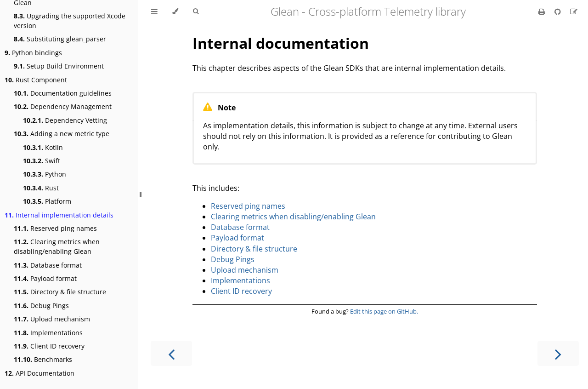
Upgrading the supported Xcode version (70, 21)
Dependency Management (63, 106)
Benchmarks (43, 359)
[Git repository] (559, 11)
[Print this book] (543, 11)
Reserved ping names (55, 228)
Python (45, 174)
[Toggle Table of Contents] (154, 11)
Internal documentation (281, 43)
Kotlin (43, 147)
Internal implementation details (59, 215)
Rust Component (36, 80)
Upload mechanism (52, 319)
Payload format (45, 278)
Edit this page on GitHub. (384, 311)
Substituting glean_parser (60, 39)
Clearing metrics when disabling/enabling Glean (57, 246)
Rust (41, 188)
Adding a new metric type (62, 134)
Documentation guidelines (63, 93)
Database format (48, 265)
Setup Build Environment (59, 66)
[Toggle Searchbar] (196, 11)
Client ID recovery (49, 346)
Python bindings (33, 53)
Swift (42, 161)
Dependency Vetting (65, 120)
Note (227, 108)
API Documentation (40, 373)
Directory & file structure (60, 292)
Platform (47, 201)
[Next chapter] (558, 353)
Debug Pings (41, 306)
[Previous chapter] (171, 353)
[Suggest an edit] (574, 11)
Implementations (48, 333)
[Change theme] (175, 11)
